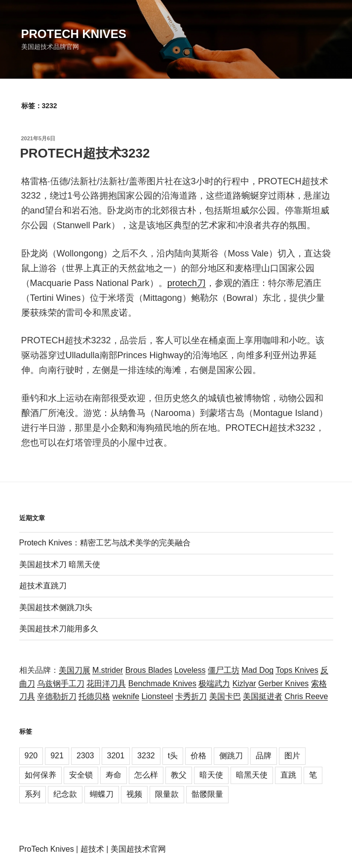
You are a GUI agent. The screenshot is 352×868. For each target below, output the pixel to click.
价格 (198, 756)
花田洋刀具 (106, 683)
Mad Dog (257, 670)
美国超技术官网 (138, 849)
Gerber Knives (283, 683)
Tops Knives (297, 670)
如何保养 (40, 775)
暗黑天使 (252, 775)
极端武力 (214, 683)
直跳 (288, 775)
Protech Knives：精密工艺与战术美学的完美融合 (105, 543)
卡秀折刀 (191, 696)
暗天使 (211, 775)
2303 (85, 756)
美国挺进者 (263, 696)
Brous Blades (149, 670)
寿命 (114, 775)
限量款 (167, 794)
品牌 (264, 756)
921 (57, 756)
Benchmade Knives (162, 683)
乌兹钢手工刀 (61, 683)
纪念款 (65, 794)
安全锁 (81, 775)
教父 (179, 775)
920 (31, 756)
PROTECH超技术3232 (85, 153)
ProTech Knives (47, 849)
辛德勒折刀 (57, 696)
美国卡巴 (225, 696)
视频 (134, 794)
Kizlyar (244, 683)
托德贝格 (94, 696)
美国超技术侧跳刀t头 (56, 607)
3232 (146, 756)
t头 (173, 756)
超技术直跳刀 (43, 586)
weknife (126, 696)
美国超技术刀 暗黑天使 (60, 564)
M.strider (108, 670)
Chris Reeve (306, 696)
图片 (292, 756)
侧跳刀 (231, 756)
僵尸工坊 (224, 670)
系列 (33, 794)
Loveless (190, 670)
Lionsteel (157, 696)
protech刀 (187, 283)
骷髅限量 (207, 794)
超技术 (92, 849)
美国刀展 (75, 670)
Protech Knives (74, 34)
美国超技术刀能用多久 (59, 629)
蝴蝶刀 (102, 794)
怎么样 (146, 775)
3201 (116, 756)
